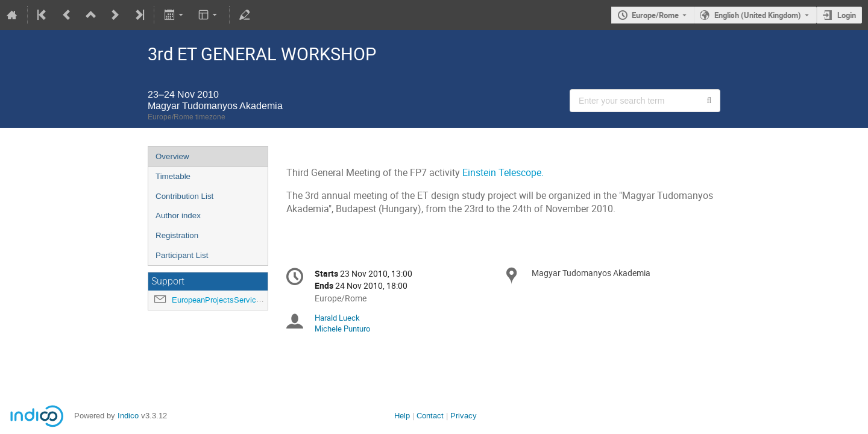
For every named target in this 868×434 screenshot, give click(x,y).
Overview (172, 156)
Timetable (173, 176)
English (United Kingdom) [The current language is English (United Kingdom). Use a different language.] (758, 15)
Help (402, 416)
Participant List (182, 255)
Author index (178, 215)
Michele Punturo (342, 329)
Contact (430, 416)
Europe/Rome (655, 15)
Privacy (464, 416)
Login (847, 15)
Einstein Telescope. (503, 173)
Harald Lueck (337, 318)
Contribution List (184, 196)
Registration (177, 235)
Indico (128, 416)
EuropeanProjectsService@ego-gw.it (235, 300)
